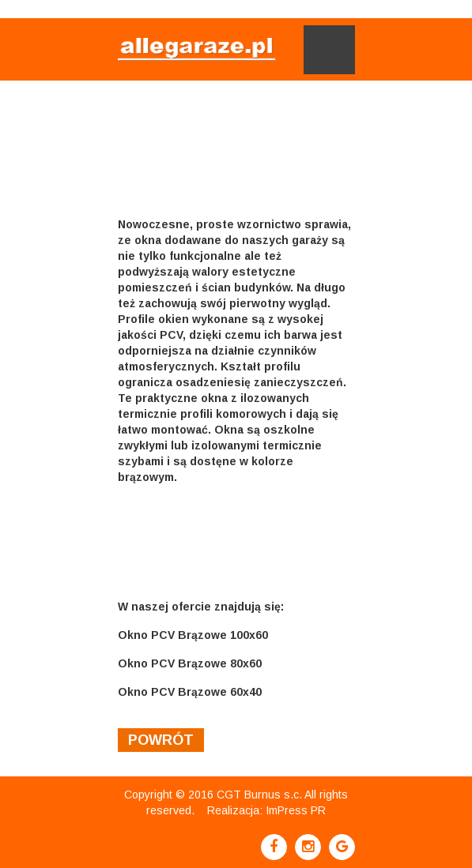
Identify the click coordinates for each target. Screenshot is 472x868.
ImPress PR (296, 810)
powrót (161, 740)
